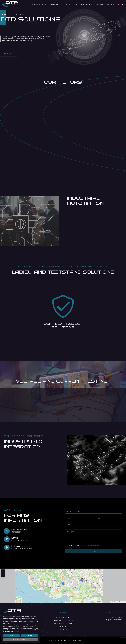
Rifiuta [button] (11, 636)
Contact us (63, 629)
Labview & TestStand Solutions (63, 620)
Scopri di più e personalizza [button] (20, 639)
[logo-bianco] (10, 4)
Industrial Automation (63, 617)
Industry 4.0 (63, 626)
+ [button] (3, 571)
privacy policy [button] (18, 618)
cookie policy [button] (6, 623)
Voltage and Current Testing (63, 623)
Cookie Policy (97, 546)
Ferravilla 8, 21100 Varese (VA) (21, 549)
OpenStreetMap (118, 602)
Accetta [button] (30, 636)
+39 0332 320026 (17, 532)
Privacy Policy (85, 546)
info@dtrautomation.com (20, 540)
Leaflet (112, 602)
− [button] (3, 575)
